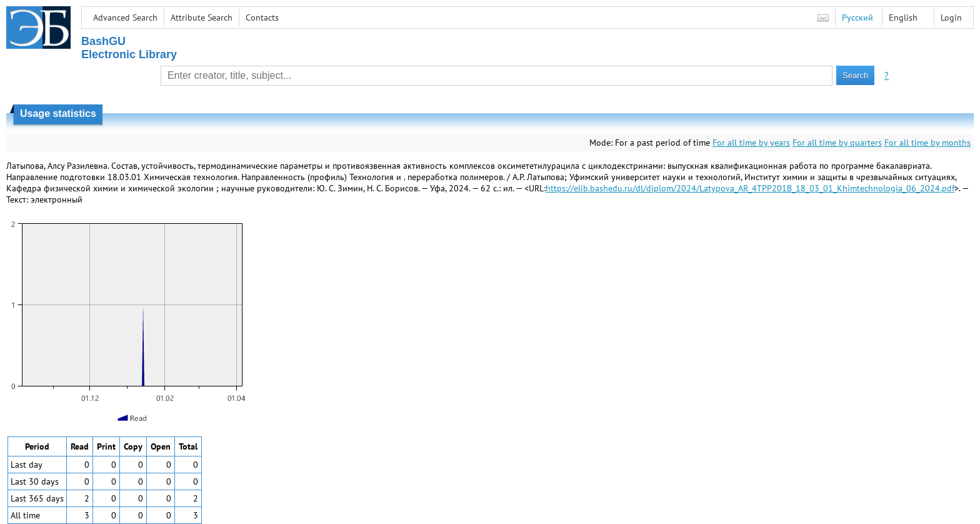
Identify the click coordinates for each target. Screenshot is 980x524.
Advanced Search (125, 18)
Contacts (262, 18)
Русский (857, 18)
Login (951, 18)
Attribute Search (202, 18)
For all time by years (751, 143)
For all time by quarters (837, 143)
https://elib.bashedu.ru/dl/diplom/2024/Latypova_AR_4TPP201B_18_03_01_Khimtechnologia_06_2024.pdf (750, 188)
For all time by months (927, 143)
